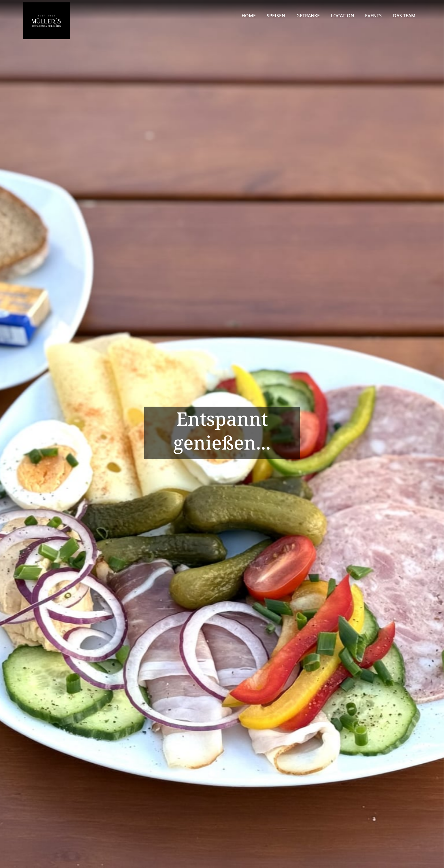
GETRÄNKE (308, 16)
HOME (249, 16)
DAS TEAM (404, 16)
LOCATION (342, 16)
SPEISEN (276, 16)
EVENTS (373, 16)
